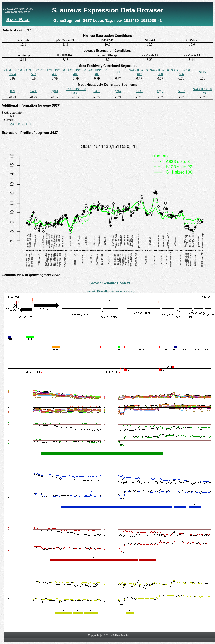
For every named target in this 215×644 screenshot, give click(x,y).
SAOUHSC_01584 (13, 72)
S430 (34, 91)
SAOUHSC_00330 (76, 91)
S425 (97, 91)
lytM (55, 91)
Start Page (18, 20)
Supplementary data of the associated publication (18, 10)
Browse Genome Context (110, 283)
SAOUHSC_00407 (139, 72)
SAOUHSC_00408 (55, 72)
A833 (14, 124)
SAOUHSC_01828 (202, 91)
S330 (118, 72)
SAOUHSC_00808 (160, 72)
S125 (202, 72)
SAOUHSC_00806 (181, 72)
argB (160, 91)
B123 (22, 124)
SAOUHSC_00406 (97, 72)
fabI (13, 91)
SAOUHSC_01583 (34, 72)
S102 (181, 91)
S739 (139, 91)
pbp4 (118, 91)
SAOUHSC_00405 (76, 72)
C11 (29, 124)
